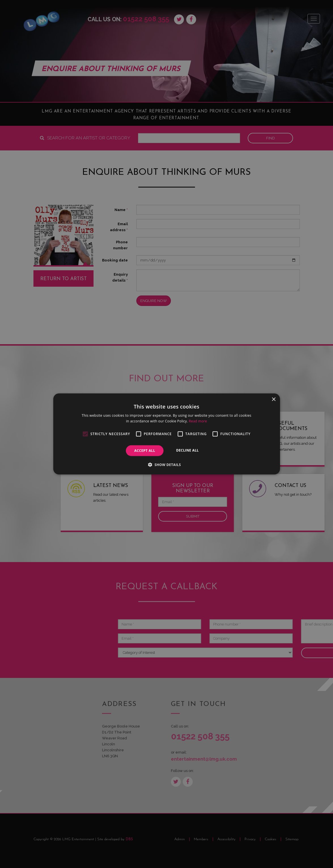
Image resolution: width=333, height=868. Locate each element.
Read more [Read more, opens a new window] (198, 421)
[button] (167, 465)
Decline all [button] (187, 450)
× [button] (274, 400)
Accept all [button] (145, 451)
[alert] (166, 434)
